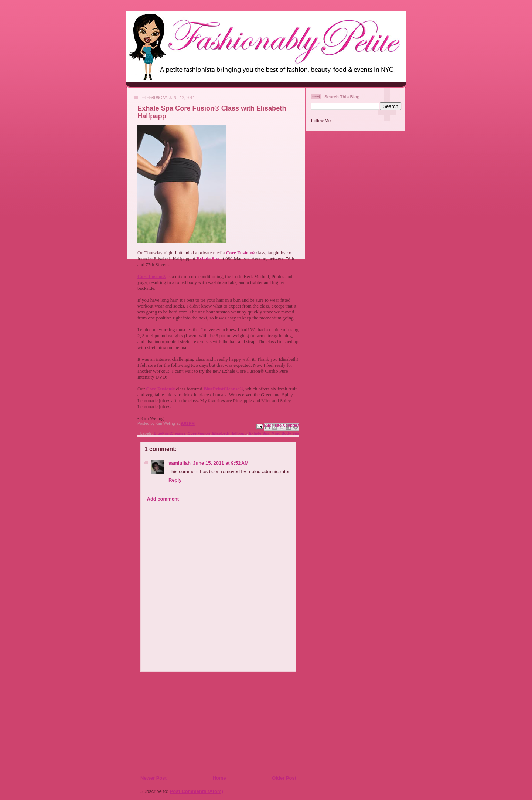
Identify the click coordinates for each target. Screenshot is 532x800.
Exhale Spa (259, 433)
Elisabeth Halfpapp (229, 433)
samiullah (180, 463)
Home (219, 778)
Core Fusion (199, 433)
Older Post (284, 778)
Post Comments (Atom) (197, 791)
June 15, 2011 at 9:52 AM (221, 463)
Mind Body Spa (285, 433)
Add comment (163, 499)
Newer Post (154, 778)
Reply (175, 480)
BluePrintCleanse (170, 433)
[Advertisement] (185, 723)
